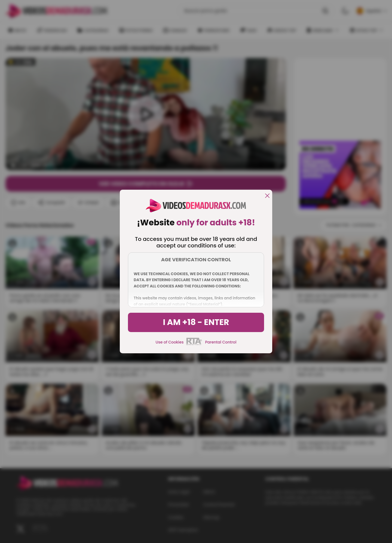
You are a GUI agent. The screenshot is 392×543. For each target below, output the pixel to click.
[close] (267, 196)
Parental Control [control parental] (221, 342)
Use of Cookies (170, 342)
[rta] (194, 344)
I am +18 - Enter (196, 322)
